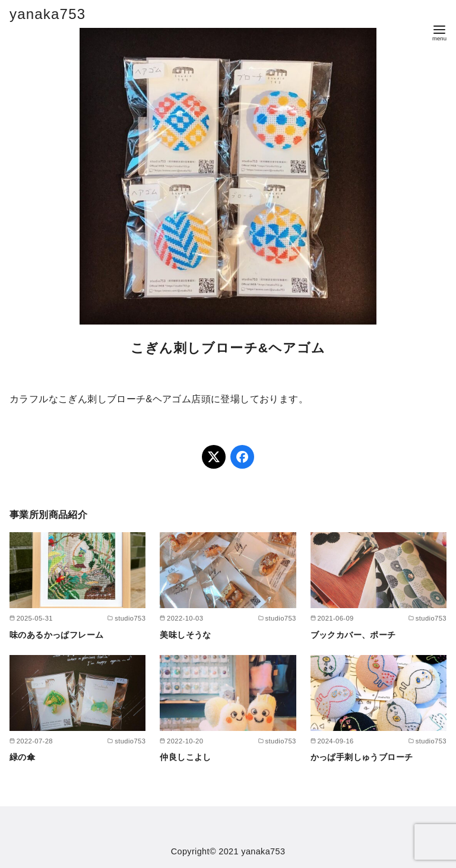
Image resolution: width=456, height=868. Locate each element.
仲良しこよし (185, 757)
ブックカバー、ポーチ (353, 635)
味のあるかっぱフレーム (56, 635)
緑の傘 (22, 757)
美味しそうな (185, 635)
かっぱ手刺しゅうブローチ (362, 757)
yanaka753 (47, 14)
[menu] (439, 32)
